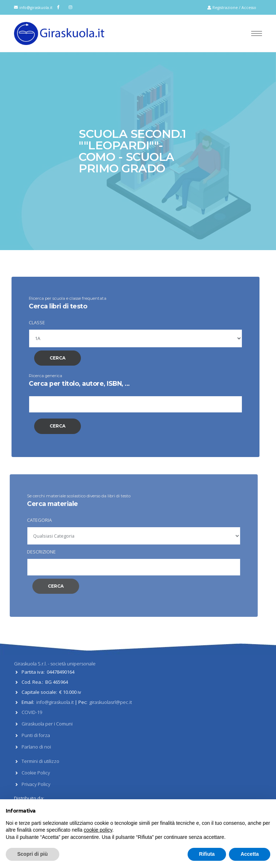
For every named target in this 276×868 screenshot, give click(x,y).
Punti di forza (36, 735)
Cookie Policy (36, 773)
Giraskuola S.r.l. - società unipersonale (55, 664)
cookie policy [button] (98, 830)
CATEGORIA (33, 520)
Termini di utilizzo (40, 761)
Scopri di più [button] (33, 854)
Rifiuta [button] (207, 854)
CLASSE (33, 322)
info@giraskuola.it (36, 8)
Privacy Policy (36, 784)
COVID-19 (32, 712)
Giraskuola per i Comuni (47, 724)
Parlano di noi (36, 747)
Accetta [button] (250, 854)
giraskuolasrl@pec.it (111, 702)
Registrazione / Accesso (232, 8)
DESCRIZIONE (34, 552)
